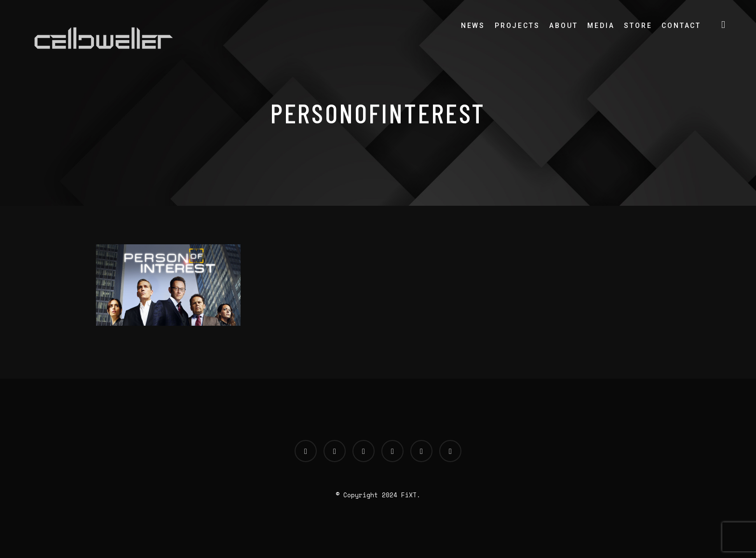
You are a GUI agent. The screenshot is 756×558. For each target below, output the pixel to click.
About (563, 26)
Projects (517, 26)
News (473, 26)
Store (638, 26)
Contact (681, 26)
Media (601, 26)
